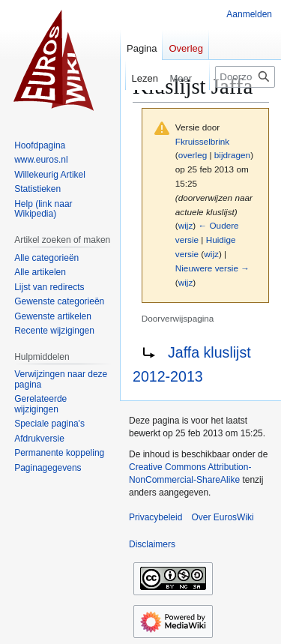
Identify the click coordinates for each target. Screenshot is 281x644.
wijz (186, 225)
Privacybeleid (155, 517)
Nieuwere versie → (212, 268)
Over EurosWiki (222, 517)
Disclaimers (152, 544)
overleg (193, 155)
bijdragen (232, 155)
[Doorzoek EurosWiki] (245, 77)
